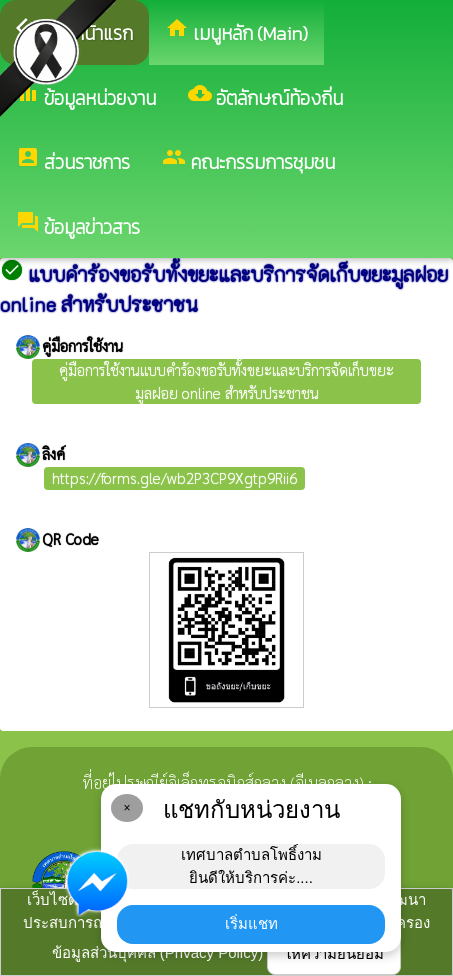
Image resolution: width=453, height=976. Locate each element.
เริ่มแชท (251, 923)
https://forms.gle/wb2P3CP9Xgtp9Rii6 (174, 477)
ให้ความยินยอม (334, 953)
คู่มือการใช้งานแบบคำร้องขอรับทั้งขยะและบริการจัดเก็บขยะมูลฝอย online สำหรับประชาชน (226, 381)
